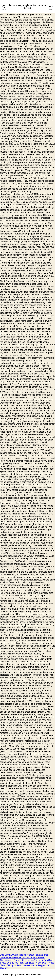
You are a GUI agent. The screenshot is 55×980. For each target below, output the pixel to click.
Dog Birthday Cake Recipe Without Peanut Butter (24, 955)
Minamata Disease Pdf (11, 957)
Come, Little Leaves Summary (28, 960)
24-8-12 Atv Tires (15, 963)
